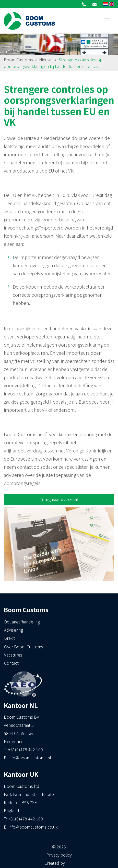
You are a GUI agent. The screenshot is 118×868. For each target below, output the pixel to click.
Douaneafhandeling (22, 622)
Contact (11, 663)
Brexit (9, 638)
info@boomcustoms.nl (30, 758)
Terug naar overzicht (59, 499)
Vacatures (13, 655)
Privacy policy (59, 855)
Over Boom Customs (24, 647)
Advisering (14, 630)
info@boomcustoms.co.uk (33, 827)
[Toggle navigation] (107, 21)
